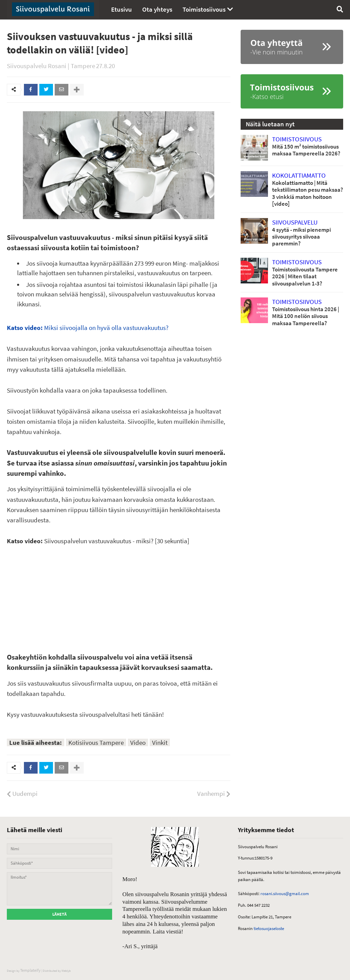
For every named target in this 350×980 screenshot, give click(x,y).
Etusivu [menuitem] (122, 9)
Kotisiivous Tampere (96, 742)
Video (138, 742)
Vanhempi (211, 793)
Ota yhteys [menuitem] (157, 9)
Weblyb (66, 971)
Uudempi (25, 793)
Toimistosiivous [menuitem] (204, 9)
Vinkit (160, 742)
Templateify (30, 970)
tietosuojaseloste (268, 928)
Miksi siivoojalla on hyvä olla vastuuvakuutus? (88, 328)
